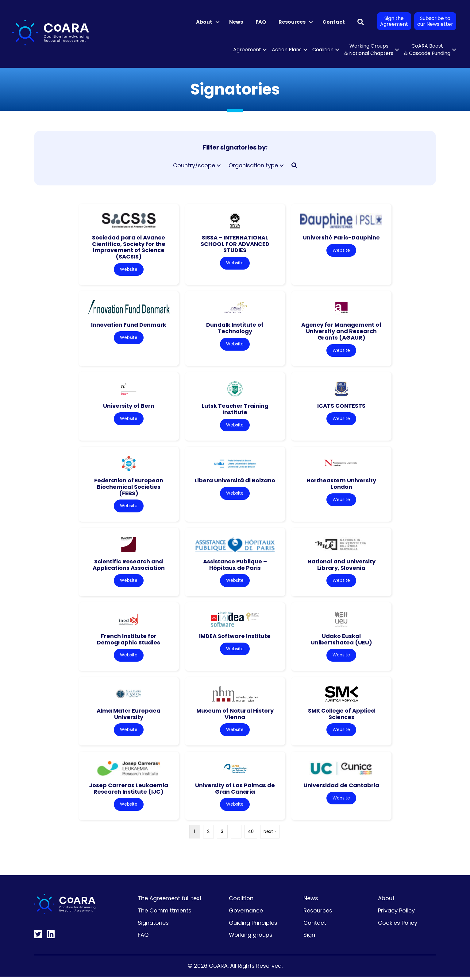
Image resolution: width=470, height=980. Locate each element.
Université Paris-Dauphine (341, 237)
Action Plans (287, 50)
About (204, 22)
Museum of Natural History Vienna (235, 717)
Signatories (153, 926)
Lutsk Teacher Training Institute (235, 410)
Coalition (323, 50)
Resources (292, 22)
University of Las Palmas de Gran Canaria (235, 791)
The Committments (165, 914)
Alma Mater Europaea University (129, 717)
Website (129, 270)
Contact (334, 22)
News (236, 22)
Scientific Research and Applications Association (129, 566)
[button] (218, 22)
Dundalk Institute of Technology (235, 329)
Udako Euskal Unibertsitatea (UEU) (341, 641)
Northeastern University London (341, 485)
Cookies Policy (398, 926)
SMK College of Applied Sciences (341, 717)
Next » (270, 835)
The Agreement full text (170, 902)
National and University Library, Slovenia (341, 566)
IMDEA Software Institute (235, 638)
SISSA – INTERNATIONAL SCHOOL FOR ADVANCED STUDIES (235, 244)
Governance (246, 914)
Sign (309, 938)
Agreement (247, 50)
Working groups (251, 938)
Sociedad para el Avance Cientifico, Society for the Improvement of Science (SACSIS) (129, 247)
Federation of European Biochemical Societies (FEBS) (129, 488)
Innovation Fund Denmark (129, 325)
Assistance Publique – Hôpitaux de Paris (235, 566)
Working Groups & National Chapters (369, 50)
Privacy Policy (396, 914)
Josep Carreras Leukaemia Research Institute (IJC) (129, 791)
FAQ (261, 22)
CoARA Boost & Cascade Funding (427, 50)
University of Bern (129, 407)
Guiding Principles (253, 926)
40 (251, 835)
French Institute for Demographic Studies (129, 641)
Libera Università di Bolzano (235, 482)
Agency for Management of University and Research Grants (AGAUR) (341, 332)
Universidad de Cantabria (341, 788)
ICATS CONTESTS (341, 407)
